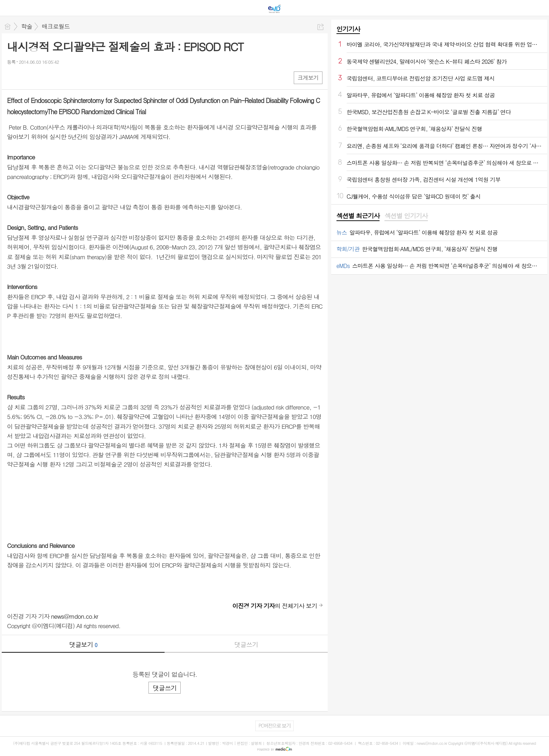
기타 (55, 77)
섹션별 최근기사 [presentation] (358, 216)
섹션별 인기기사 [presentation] (406, 216)
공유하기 (321, 27)
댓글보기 (83, 644)
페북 (13, 77)
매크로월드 (56, 26)
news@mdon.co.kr (75, 616)
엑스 (27, 77)
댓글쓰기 (246, 644)
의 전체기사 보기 (274, 606)
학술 (27, 26)
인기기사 (348, 29)
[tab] (358, 216)
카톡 (41, 77)
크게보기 (308, 78)
